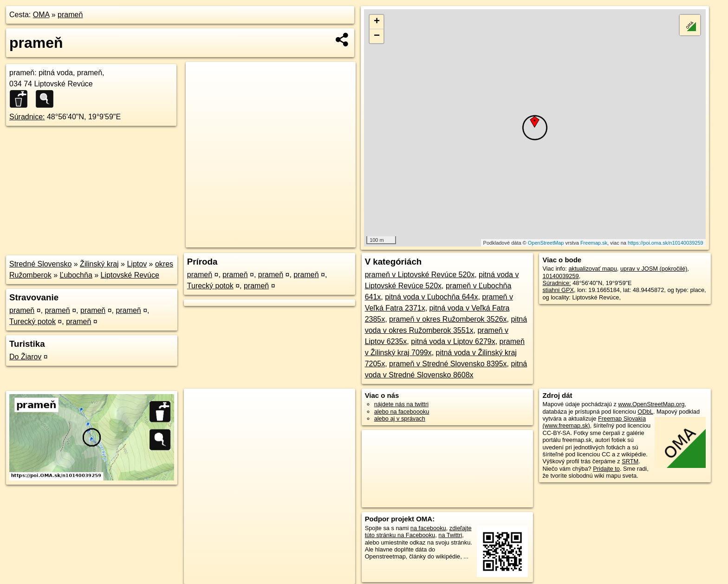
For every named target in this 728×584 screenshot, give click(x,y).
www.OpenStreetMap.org (651, 404)
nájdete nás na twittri (401, 404)
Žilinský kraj (99, 264)
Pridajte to (606, 469)
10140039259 (560, 276)
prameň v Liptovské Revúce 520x (420, 275)
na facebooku (428, 528)
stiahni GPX (558, 290)
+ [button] (377, 22)
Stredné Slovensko (40, 264)
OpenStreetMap (546, 243)
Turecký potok (32, 321)
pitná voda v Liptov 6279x (453, 341)
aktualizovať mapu (592, 269)
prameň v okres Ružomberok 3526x (448, 319)
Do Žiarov (25, 357)
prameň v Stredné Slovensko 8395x (448, 364)
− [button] (377, 36)
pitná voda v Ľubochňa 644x (431, 297)
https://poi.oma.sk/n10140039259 (666, 243)
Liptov (137, 264)
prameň (70, 15)
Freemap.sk (594, 243)
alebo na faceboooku (402, 412)
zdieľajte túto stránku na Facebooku (418, 532)
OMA (41, 15)
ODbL (645, 412)
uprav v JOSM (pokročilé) (654, 269)
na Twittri (450, 535)
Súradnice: (27, 117)
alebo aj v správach (400, 419)
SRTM (630, 461)
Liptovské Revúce (130, 275)
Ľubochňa (76, 275)
